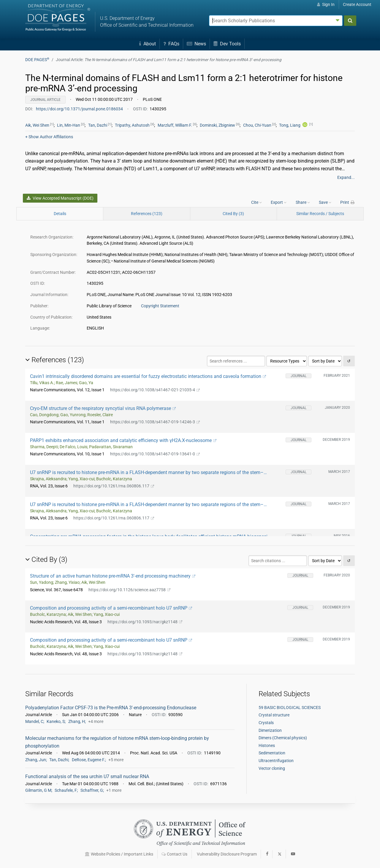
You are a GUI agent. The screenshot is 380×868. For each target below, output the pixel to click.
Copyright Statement (160, 306)
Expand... (346, 177)
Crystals (266, 723)
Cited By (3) (233, 214)
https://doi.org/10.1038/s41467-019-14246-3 (155, 422)
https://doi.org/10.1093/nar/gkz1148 (145, 622)
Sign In (326, 4)
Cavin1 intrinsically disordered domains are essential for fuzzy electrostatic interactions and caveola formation (148, 376)
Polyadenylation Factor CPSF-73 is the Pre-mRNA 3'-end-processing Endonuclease (111, 708)
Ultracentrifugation (276, 761)
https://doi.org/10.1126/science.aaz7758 (129, 590)
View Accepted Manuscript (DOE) (60, 198)
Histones (267, 745)
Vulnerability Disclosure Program (227, 854)
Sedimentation (272, 753)
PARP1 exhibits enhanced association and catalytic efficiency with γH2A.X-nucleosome (123, 440)
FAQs (171, 44)
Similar (320, 214)
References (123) (147, 214)
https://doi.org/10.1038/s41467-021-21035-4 (155, 390)
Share (303, 202)
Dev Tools (227, 44)
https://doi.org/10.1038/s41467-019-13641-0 (155, 454)
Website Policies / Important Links (119, 854)
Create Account (357, 4)
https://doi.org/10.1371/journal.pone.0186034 (80, 109)
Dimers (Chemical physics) (283, 738)
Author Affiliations (49, 137)
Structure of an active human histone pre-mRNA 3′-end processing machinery (113, 576)
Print (348, 202)
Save (325, 202)
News (196, 44)
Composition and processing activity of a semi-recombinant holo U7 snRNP (111, 608)
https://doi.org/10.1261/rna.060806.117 (114, 486)
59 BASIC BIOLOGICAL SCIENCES (290, 708)
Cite (256, 202)
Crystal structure (274, 715)
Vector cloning (272, 768)
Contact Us (174, 854)
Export (279, 202)
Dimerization (270, 730)
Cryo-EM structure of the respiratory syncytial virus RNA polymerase (103, 408)
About (148, 44)
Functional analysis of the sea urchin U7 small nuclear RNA (87, 776)
